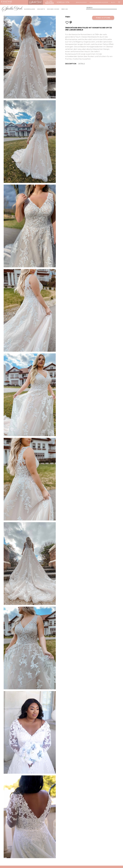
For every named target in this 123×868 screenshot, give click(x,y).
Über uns (65, 9)
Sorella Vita (63, 2)
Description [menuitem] (71, 64)
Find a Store (103, 18)
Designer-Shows (53, 9)
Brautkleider (81, 2)
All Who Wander (49, 2)
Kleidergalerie (30, 9)
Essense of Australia (7, 2)
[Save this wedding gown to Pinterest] (71, 23)
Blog (113, 2)
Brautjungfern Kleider (99, 2)
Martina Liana (21, 2)
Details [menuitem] (82, 64)
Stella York (36, 2)
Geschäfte (41, 9)
